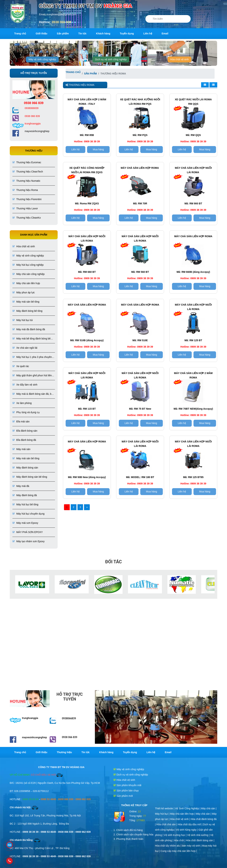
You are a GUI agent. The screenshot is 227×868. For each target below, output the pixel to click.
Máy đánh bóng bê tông (27, 311)
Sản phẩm (63, 34)
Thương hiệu (64, 752)
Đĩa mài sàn (21, 422)
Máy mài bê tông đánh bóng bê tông (31, 339)
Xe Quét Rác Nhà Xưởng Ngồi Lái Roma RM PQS (140, 102)
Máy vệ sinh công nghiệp (42, 59)
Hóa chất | (180, 840)
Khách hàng (103, 34)
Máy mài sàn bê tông (26, 302)
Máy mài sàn (21, 449)
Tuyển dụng (127, 34)
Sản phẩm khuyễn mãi (127, 785)
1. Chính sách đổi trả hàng (128, 830)
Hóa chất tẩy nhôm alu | (168, 846)
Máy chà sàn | (209, 808)
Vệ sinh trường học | (175, 835)
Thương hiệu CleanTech (28, 172)
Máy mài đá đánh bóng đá (29, 329)
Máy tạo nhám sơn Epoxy (28, 541)
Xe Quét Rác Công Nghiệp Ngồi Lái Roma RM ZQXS (87, 170)
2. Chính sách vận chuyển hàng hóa (133, 834)
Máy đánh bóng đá (25, 495)
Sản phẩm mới (123, 796)
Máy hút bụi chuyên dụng (28, 514)
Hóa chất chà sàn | (167, 824)
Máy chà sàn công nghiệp (29, 274)
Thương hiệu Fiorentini (27, 199)
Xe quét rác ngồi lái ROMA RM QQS (193, 102)
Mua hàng (98, 149)
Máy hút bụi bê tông (25, 504)
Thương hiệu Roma (25, 190)
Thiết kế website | (165, 808)
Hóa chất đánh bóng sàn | (200, 840)
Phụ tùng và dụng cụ (26, 412)
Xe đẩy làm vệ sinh (25, 385)
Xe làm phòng (22, 403)
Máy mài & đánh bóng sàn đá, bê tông (33, 394)
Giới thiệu (41, 34)
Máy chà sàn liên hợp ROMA (193, 236)
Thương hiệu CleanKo (27, 218)
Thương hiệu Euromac (27, 162)
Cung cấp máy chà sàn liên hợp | (179, 851)
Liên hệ (148, 34)
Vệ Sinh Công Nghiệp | (188, 808)
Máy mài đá (21, 486)
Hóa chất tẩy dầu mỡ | (190, 824)
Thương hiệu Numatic (26, 181)
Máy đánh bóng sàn (25, 468)
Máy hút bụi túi (23, 320)
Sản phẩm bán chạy (126, 791)
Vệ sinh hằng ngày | (187, 830)
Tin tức (82, 34)
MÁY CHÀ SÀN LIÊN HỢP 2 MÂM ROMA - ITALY (87, 102)
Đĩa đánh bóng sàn (25, 431)
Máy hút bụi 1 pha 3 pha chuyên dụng (32, 357)
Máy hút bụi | (163, 814)
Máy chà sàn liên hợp (26, 283)
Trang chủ (20, 34)
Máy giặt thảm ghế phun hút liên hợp (32, 376)
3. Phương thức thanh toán (128, 839)
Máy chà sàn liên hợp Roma (140, 168)
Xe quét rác (21, 366)
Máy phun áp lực (24, 292)
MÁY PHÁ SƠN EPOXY (28, 532)
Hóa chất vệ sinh (180, 59)
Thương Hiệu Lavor (25, 208)
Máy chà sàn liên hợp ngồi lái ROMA (193, 170)
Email (165, 34)
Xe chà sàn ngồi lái (25, 348)
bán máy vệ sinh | (192, 846)
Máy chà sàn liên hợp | (183, 814)
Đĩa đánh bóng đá (24, 440)
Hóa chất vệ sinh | (180, 819)
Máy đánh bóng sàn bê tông (30, 477)
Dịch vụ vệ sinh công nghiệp (111, 59)
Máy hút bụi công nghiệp (28, 265)
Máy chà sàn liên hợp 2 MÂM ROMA (193, 375)
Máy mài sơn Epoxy (25, 523)
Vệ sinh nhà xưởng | (199, 835)
